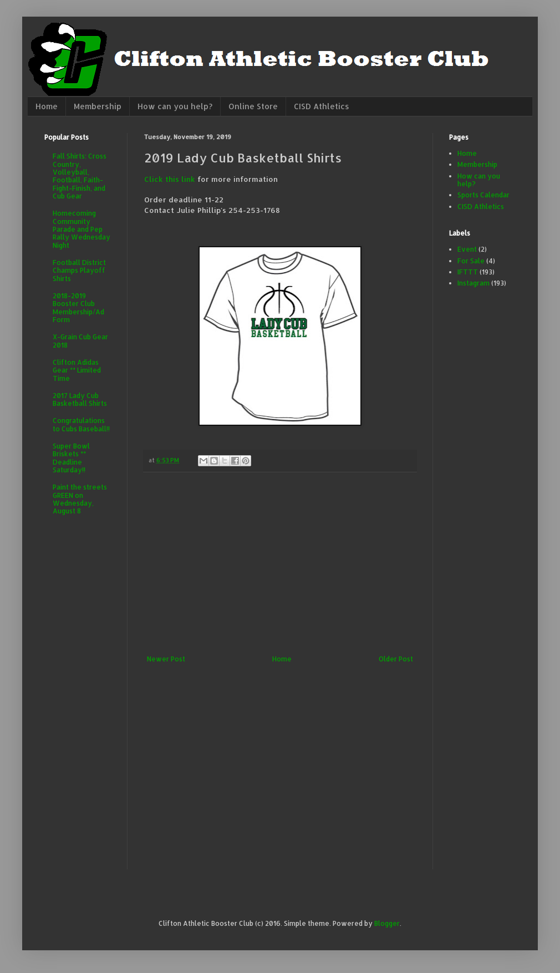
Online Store (253, 106)
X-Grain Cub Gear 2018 (80, 341)
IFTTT (468, 272)
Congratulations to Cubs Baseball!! (81, 424)
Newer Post (166, 659)
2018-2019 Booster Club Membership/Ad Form (78, 308)
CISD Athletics (322, 106)
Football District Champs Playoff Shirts (79, 271)
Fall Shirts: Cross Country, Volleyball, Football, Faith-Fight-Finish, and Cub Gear (80, 176)
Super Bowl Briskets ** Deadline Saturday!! (71, 458)
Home (47, 106)
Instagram (474, 283)
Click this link (170, 179)
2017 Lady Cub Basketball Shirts (80, 399)
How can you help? (175, 106)
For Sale (471, 261)
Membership (98, 106)
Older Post (396, 659)
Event (467, 249)
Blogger (387, 923)
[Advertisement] (280, 564)
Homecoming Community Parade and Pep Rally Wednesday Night (82, 229)
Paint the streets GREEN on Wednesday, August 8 (80, 499)
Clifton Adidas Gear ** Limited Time (77, 370)
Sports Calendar (483, 195)
